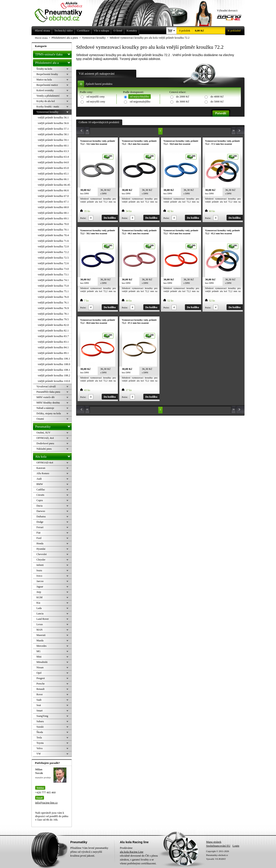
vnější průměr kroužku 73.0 (53, 269)
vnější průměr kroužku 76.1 (53, 302)
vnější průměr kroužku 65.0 (53, 168)
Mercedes (42, 646)
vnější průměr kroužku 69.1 (53, 218)
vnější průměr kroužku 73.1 (53, 274)
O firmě (118, 31)
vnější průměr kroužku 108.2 (54, 375)
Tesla (39, 738)
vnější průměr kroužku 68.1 (53, 213)
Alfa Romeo (43, 473)
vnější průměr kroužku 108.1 (54, 370)
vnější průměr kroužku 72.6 (53, 263)
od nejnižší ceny (96, 97)
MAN (39, 630)
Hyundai (41, 549)
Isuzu (39, 570)
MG (38, 651)
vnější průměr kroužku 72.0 (53, 246)
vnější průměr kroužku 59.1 (53, 140)
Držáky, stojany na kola (49, 413)
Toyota (40, 743)
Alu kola (53, 456)
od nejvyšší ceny (96, 101)
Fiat (38, 533)
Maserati (41, 635)
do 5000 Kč (217, 101)
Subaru (40, 721)
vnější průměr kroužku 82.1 (53, 330)
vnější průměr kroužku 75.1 (53, 291)
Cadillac (41, 490)
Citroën (40, 495)
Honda (40, 543)
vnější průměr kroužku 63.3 (53, 151)
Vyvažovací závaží (46, 386)
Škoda (40, 732)
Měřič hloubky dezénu (48, 403)
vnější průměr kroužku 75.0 (53, 286)
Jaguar (40, 587)
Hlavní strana (41, 38)
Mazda (40, 640)
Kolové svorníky (45, 90)
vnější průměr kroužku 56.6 (53, 123)
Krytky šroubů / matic (48, 107)
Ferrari (40, 527)
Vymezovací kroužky (47, 112)
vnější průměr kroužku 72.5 (53, 258)
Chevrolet (42, 554)
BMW (40, 484)
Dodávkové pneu (45, 443)
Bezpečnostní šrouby (47, 74)
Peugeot (41, 678)
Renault (40, 689)
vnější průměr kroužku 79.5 (53, 319)
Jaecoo (40, 581)
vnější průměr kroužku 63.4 (53, 157)
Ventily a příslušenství (48, 96)
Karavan (41, 468)
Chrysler (41, 560)
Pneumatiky (53, 426)
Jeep (39, 592)
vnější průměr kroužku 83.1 (53, 342)
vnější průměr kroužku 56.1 (53, 117)
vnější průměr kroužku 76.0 (53, 297)
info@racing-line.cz (46, 803)
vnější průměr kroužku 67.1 (53, 202)
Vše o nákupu (102, 31)
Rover (40, 694)
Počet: (83, 218)
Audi (39, 479)
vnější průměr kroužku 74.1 (53, 280)
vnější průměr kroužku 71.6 (53, 241)
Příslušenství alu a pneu (53, 63)
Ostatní (40, 419)
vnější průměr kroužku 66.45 (54, 185)
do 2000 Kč (183, 97)
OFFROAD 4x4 (45, 463)
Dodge (40, 522)
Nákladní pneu (44, 449)
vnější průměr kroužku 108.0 (54, 364)
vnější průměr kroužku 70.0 (53, 224)
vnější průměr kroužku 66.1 (53, 179)
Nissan (40, 667)
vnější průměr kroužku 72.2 (53, 252)
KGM (39, 597)
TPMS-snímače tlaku (53, 53)
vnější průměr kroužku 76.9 (53, 308)
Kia (38, 603)
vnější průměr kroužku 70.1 (53, 230)
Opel (39, 673)
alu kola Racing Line (132, 852)
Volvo (39, 748)
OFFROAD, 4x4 (45, 438)
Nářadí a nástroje (45, 408)
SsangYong (42, 716)
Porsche (41, 684)
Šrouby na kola (44, 69)
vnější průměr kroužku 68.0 (53, 207)
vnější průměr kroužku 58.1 (53, 134)
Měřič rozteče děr (46, 397)
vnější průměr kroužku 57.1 (53, 129)
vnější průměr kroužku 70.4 (53, 235)
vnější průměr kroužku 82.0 (53, 325)
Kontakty (132, 31)
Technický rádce (64, 31)
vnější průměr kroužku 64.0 (53, 162)
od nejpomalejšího (140, 101)
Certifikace (83, 31)
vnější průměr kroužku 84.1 (53, 347)
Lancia (40, 614)
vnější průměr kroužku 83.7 (53, 336)
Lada (39, 608)
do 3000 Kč (183, 101)
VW (39, 754)
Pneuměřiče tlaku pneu (48, 392)
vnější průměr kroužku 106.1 (54, 359)
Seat (39, 705)
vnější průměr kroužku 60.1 (53, 145)
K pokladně (233, 31)
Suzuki (40, 727)
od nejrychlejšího (140, 97)
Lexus (40, 624)
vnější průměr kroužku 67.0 (53, 196)
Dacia (39, 506)
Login (236, 846)
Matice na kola (44, 80)
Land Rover (43, 619)
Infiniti (40, 565)
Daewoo (41, 511)
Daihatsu (41, 516)
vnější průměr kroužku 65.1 (53, 173)
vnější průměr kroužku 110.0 (54, 381)
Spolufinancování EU (218, 846)
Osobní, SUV (43, 433)
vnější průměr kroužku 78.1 (53, 314)
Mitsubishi (42, 662)
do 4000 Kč (217, 97)
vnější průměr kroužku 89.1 (53, 353)
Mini (39, 657)
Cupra (40, 500)
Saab (39, 700)
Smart (40, 711)
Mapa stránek (214, 842)
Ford (39, 538)
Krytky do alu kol (46, 101)
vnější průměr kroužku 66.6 (53, 190)
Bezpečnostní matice (47, 85)
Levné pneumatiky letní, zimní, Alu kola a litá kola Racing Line (62, 11)
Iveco (39, 576)
